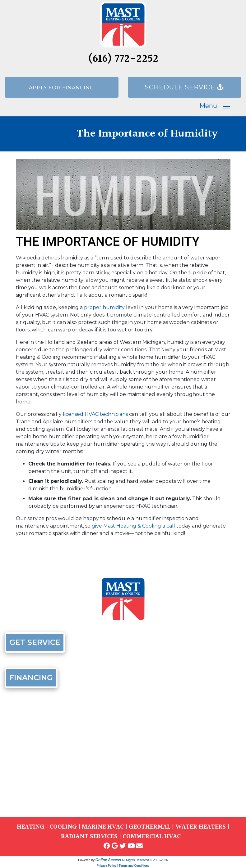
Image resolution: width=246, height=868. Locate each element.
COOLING (63, 827)
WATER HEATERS (201, 827)
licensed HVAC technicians (95, 414)
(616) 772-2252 (123, 59)
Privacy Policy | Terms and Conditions (123, 866)
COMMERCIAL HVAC (152, 837)
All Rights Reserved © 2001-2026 (145, 860)
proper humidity (104, 307)
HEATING (31, 827)
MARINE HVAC (103, 827)
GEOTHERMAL (150, 827)
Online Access (108, 860)
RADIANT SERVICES (89, 837)
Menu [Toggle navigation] (215, 106)
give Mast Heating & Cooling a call (133, 526)
